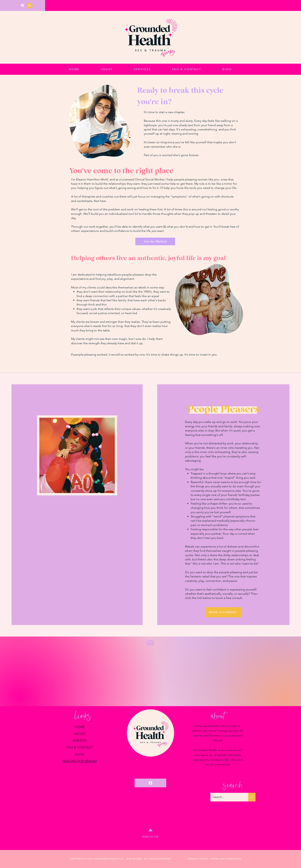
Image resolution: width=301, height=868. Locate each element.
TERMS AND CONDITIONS (226, 859)
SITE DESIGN (134, 859)
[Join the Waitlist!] (155, 241)
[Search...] (226, 797)
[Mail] (30, 6)
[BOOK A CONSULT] (223, 612)
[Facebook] (22, 5)
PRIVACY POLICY (198, 859)
